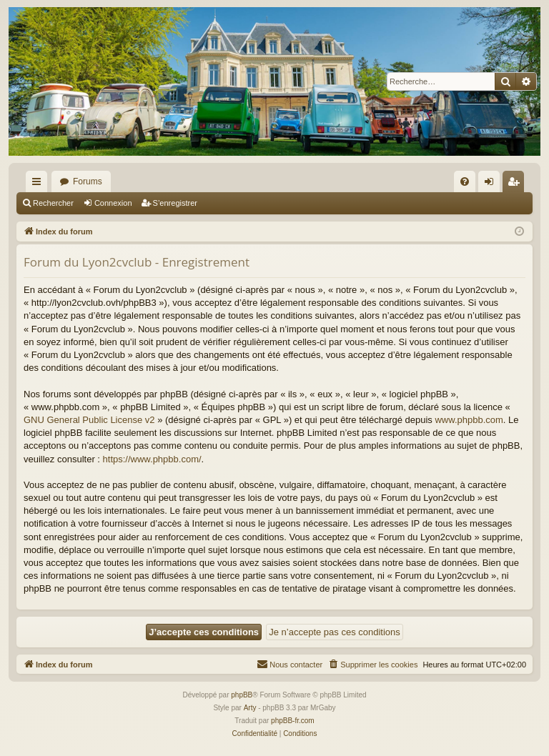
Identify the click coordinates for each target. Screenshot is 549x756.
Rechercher (53, 203)
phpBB (242, 695)
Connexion (113, 203)
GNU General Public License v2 (89, 420)
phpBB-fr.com (293, 721)
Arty (250, 708)
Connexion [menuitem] (492, 184)
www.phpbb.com (469, 420)
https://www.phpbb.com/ (152, 459)
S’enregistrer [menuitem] (516, 184)
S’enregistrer (175, 203)
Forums (88, 181)
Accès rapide (39, 184)
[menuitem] (465, 181)
